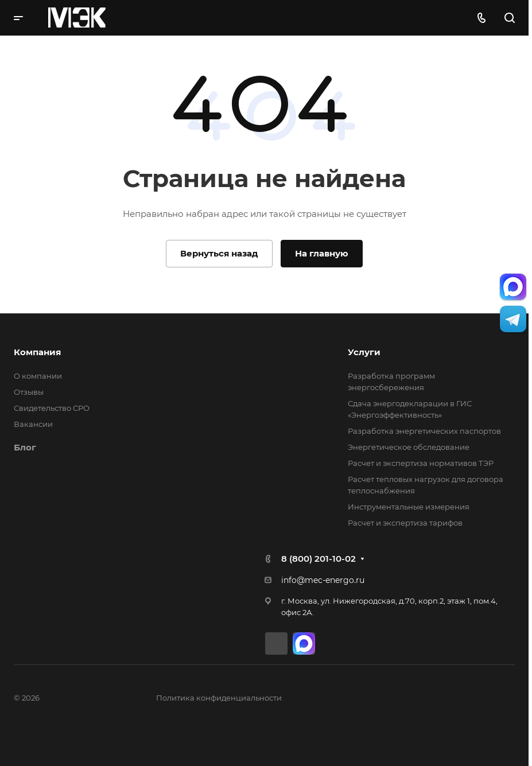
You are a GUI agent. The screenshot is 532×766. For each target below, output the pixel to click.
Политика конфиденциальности (219, 698)
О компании (38, 376)
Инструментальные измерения (409, 507)
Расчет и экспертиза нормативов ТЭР (421, 463)
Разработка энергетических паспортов (424, 431)
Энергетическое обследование (409, 447)
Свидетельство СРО (52, 408)
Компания (37, 352)
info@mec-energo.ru (323, 580)
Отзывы (29, 392)
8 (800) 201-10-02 (319, 559)
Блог (25, 447)
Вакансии (33, 424)
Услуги (364, 352)
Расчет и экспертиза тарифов (405, 523)
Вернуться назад (219, 253)
